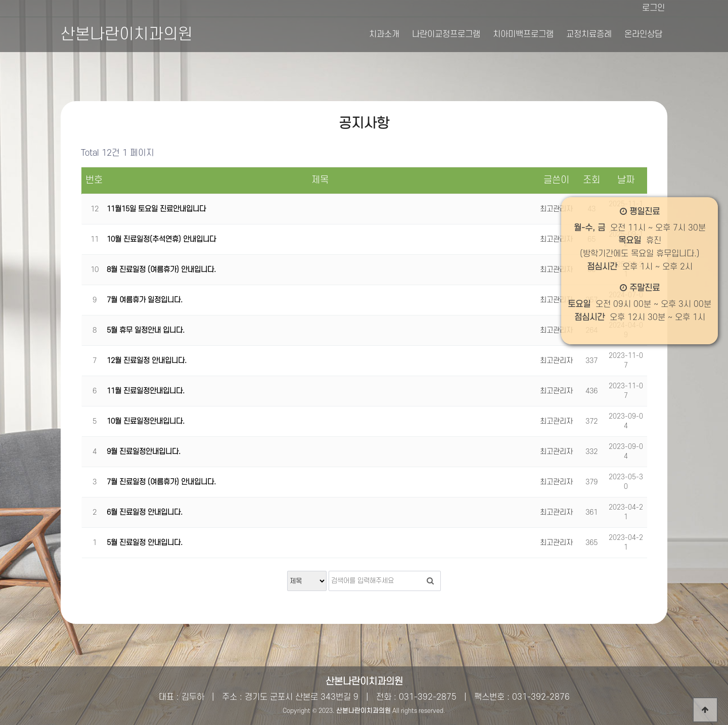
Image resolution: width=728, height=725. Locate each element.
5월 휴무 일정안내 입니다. (146, 330)
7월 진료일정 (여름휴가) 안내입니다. (161, 482)
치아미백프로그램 (523, 34)
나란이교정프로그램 (446, 34)
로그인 (653, 8)
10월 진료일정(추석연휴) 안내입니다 (161, 239)
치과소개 (384, 34)
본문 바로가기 (0, 0)
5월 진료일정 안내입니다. (145, 543)
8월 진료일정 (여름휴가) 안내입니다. (161, 270)
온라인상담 (643, 34)
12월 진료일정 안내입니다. (147, 361)
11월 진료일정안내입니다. (146, 391)
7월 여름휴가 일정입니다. (145, 300)
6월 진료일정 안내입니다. (145, 512)
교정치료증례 (589, 34)
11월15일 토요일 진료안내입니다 (156, 209)
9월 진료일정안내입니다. (144, 452)
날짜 (626, 180)
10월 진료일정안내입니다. (146, 421)
